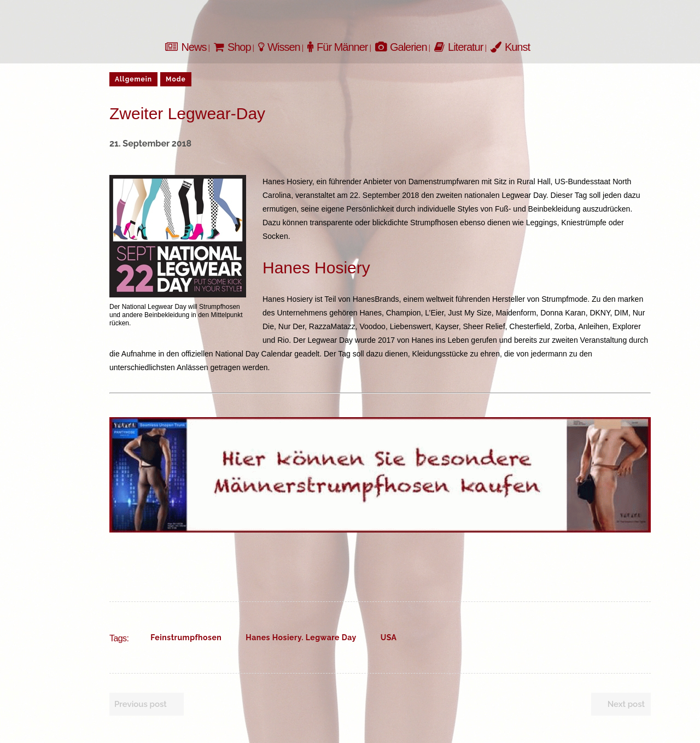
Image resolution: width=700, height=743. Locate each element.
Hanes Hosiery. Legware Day (301, 637)
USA (389, 637)
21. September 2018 (150, 144)
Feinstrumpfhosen (186, 637)
